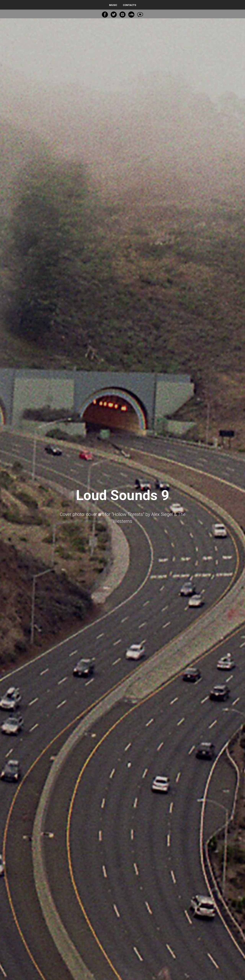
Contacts (129, 5)
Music (113, 5)
